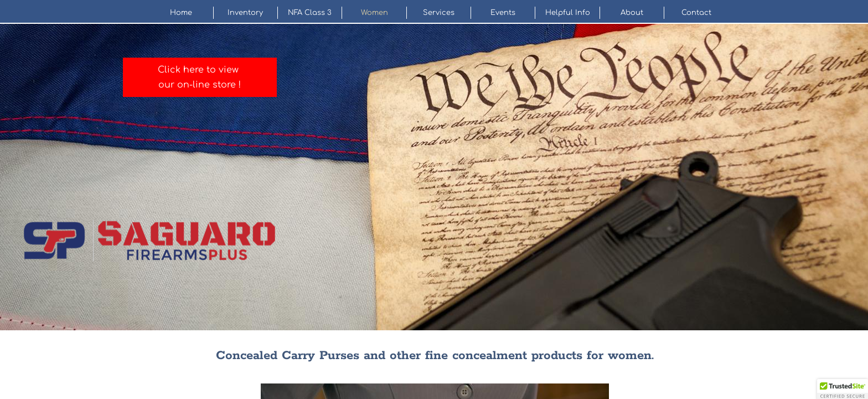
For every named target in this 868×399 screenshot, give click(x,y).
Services (439, 13)
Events (503, 13)
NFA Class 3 (310, 13)
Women (374, 13)
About (632, 13)
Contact (696, 13)
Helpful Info (568, 13)
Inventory (245, 13)
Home (181, 13)
